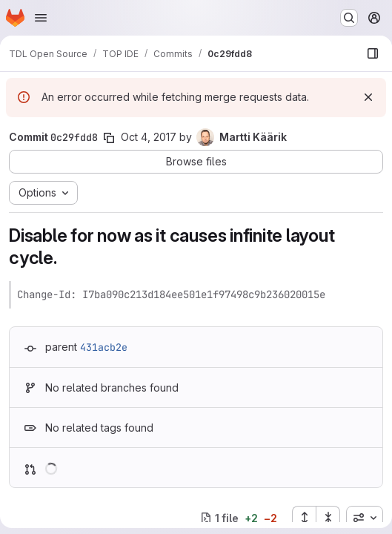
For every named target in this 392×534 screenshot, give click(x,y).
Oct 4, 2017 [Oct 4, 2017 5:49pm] (149, 137)
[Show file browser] (373, 53)
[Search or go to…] (349, 18)
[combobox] (365, 518)
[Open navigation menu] (41, 18)
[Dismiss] (368, 97)
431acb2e (104, 347)
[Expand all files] (304, 518)
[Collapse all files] (328, 518)
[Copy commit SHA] (109, 138)
